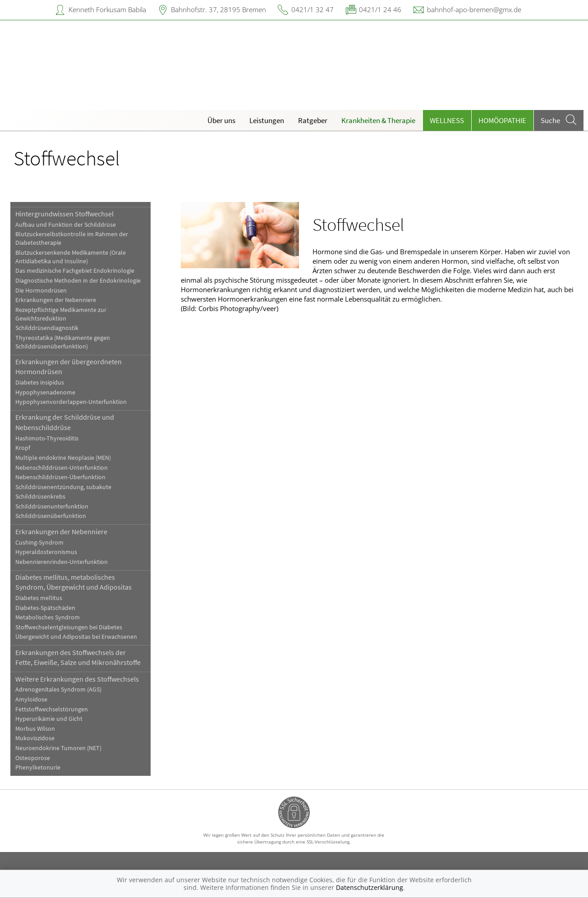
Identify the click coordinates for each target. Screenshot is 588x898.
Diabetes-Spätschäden (45, 608)
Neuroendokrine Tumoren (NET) (58, 748)
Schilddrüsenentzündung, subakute (63, 487)
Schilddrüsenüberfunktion (51, 516)
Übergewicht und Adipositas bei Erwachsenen (76, 637)
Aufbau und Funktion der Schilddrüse (66, 225)
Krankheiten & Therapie (378, 120)
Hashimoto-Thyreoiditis (47, 438)
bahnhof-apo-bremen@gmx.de (474, 9)
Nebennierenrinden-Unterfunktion (62, 562)
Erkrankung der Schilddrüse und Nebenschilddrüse (65, 422)
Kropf (23, 448)
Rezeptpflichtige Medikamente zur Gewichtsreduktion (61, 314)
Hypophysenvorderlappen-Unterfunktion (71, 402)
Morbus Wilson (35, 729)
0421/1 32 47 (312, 9)
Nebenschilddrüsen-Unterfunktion (62, 468)
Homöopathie (502, 120)
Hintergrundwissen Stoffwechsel (64, 214)
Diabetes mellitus (39, 598)
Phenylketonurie (38, 767)
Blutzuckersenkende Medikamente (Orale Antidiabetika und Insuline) (71, 257)
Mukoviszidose (35, 738)
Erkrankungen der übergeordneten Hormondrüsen (69, 367)
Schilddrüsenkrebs (40, 497)
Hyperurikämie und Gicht (49, 719)
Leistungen (267, 120)
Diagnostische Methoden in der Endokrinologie (78, 281)
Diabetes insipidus (40, 383)
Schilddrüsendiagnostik (47, 328)
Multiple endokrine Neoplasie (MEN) (63, 458)
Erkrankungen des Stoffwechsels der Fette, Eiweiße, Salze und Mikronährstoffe (78, 657)
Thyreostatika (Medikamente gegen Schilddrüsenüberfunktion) (63, 342)
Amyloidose (31, 699)
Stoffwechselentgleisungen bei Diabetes (69, 627)
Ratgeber (313, 120)
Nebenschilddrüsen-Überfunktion (60, 477)
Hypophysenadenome (45, 392)
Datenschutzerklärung (370, 887)
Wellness (447, 120)
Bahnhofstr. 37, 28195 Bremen (218, 9)
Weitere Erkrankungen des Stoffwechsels (77, 679)
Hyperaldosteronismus (46, 552)
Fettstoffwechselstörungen (52, 709)
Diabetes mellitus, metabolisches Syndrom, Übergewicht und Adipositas (73, 582)
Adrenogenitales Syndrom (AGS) (58, 690)
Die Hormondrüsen (41, 291)
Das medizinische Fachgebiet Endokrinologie (75, 271)
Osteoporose (33, 758)
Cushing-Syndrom (39, 543)
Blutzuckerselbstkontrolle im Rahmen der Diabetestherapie (72, 238)
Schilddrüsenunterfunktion (52, 506)
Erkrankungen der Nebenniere (56, 300)
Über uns (221, 120)
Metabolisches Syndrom (48, 617)
